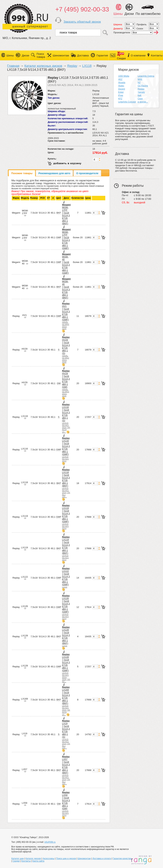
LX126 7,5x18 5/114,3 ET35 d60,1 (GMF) (66, 607)
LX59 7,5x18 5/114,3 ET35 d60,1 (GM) (66, 804)
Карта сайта (38, 861)
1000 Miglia (124, 76)
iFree (121, 95)
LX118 (87, 66)
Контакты (157, 55)
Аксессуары (48, 859)
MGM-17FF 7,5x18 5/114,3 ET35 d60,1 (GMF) (66, 239)
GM (59, 383)
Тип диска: (54, 98)
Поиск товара (41, 55)
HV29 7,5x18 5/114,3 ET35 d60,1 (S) (66, 350)
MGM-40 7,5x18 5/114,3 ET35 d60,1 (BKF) (66, 288)
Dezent (122, 89)
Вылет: (52, 126)
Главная (13, 66)
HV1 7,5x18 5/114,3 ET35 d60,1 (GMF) (66, 316)
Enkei (121, 92)
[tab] (22, 173)
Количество (78, 198)
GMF (59, 237)
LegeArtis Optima (146, 76)
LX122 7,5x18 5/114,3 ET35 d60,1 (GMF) (66, 578)
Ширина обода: (57, 111)
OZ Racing (143, 86)
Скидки (16, 861)
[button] (100, 159)
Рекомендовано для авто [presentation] (54, 173)
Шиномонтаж (61, 55)
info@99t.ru (50, 842)
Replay (72, 66)
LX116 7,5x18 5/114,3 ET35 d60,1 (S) (66, 418)
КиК (139, 95)
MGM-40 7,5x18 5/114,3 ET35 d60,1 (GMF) (66, 263)
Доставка (83, 55)
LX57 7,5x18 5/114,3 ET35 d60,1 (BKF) (66, 770)
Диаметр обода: (57, 115)
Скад (140, 99)
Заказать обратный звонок (82, 22)
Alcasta (122, 83)
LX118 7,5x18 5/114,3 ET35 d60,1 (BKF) (66, 483)
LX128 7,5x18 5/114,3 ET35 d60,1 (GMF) (66, 668)
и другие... (143, 102)
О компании (138, 55)
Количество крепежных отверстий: (68, 118)
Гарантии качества (122, 859)
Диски (25, 55)
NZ (139, 83)
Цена (88, 198)
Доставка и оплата (102, 859)
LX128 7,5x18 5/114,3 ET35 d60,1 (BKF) (66, 636)
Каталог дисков (33, 859)
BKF (59, 213)
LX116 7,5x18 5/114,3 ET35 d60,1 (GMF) (66, 449)
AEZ (120, 79)
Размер (34, 198)
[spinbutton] (95, 159)
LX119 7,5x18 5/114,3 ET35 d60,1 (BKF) (66, 548)
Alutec (121, 86)
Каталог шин (18, 859)
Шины (10, 55)
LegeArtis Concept (127, 102)
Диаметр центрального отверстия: (68, 129)
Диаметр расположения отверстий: (68, 122)
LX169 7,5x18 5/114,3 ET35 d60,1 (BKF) (66, 701)
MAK (140, 79)
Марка (16, 198)
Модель (25, 198)
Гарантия (102, 55)
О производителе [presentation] (87, 173)
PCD (42, 198)
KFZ (120, 99)
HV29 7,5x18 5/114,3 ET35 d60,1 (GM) (66, 383)
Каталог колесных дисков (43, 66)
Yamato (141, 92)
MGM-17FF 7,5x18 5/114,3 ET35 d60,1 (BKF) (66, 214)
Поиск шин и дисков (66, 859)
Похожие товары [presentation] (22, 173)
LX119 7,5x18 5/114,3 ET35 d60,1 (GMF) (66, 517)
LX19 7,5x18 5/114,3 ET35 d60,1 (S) (66, 734)
